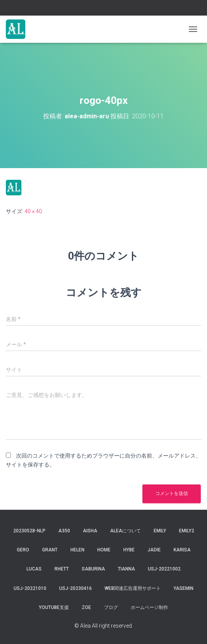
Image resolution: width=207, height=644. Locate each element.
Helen (77, 550)
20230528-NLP (29, 531)
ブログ (111, 607)
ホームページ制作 (149, 607)
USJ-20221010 (30, 588)
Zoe (86, 607)
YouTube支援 (54, 607)
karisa (182, 550)
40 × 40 (33, 211)
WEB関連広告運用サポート (133, 588)
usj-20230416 (75, 588)
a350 (64, 531)
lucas (34, 569)
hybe (129, 550)
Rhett (62, 569)
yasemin (183, 588)
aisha (90, 531)
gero (23, 550)
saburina (93, 569)
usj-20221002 (164, 569)
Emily (160, 531)
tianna (126, 569)
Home (104, 550)
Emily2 (187, 531)
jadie (154, 550)
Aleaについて (125, 531)
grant (50, 550)
